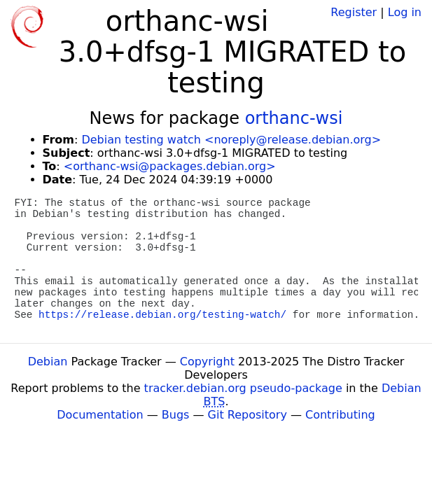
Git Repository (248, 415)
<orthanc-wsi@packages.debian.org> (170, 166)
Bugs (176, 415)
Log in (405, 12)
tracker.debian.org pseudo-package (243, 388)
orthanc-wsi (294, 118)
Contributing (340, 415)
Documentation (100, 415)
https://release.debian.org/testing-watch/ (162, 315)
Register (354, 12)
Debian (48, 362)
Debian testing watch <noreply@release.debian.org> (231, 140)
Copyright (207, 362)
